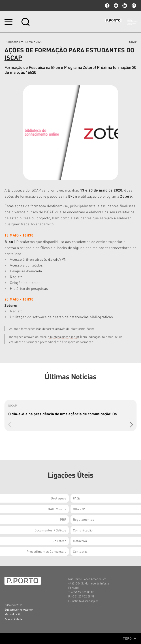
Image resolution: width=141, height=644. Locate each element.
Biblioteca (59, 541)
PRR (63, 519)
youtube (116, 6)
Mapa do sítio (13, 614)
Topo (130, 638)
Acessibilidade (14, 619)
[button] (131, 425)
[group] (70, 415)
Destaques (59, 498)
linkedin (125, 6)
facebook (107, 6)
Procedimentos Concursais (46, 551)
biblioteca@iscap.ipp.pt (63, 337)
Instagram (133, 6)
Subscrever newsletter (19, 609)
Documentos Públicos (50, 530)
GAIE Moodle (57, 509)
